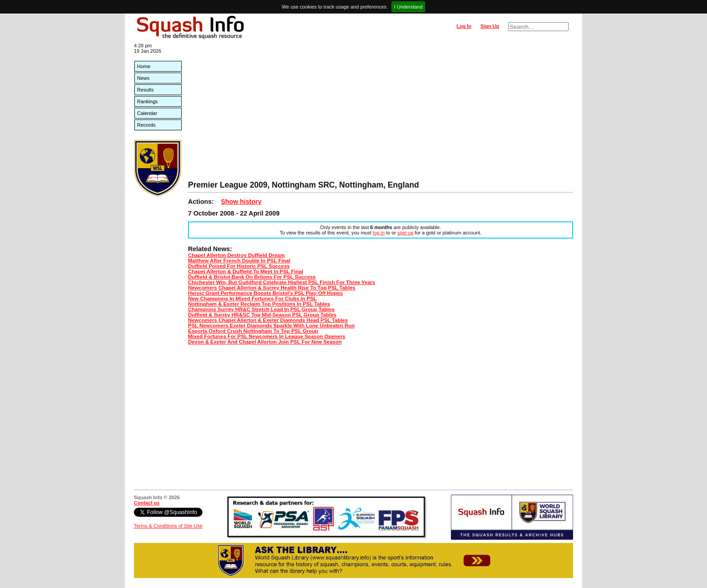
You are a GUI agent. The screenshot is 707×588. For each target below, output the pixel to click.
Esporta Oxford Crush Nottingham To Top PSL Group (253, 331)
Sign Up (490, 26)
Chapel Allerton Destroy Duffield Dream (236, 255)
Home (144, 66)
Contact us (147, 503)
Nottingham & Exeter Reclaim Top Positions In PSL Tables (259, 304)
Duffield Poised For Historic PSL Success (239, 266)
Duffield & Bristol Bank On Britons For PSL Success (252, 277)
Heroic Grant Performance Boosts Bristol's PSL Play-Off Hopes (265, 293)
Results (145, 90)
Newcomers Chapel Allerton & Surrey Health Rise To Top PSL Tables (272, 288)
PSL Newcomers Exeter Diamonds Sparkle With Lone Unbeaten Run (271, 326)
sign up (405, 233)
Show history (241, 202)
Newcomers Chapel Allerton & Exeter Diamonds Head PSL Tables (268, 320)
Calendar (147, 113)
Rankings (147, 101)
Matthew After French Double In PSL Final (239, 261)
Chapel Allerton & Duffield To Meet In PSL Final (246, 271)
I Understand (408, 7)
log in (379, 233)
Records (146, 125)
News (143, 78)
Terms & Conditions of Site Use (168, 526)
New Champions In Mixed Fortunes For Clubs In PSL (252, 299)
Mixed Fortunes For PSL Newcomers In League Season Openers (267, 336)
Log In (464, 26)
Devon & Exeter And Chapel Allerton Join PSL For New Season (265, 342)
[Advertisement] (381, 113)
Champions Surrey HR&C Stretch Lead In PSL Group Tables (261, 309)
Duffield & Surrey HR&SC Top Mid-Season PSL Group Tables (262, 315)
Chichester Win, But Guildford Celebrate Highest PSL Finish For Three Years (282, 282)
